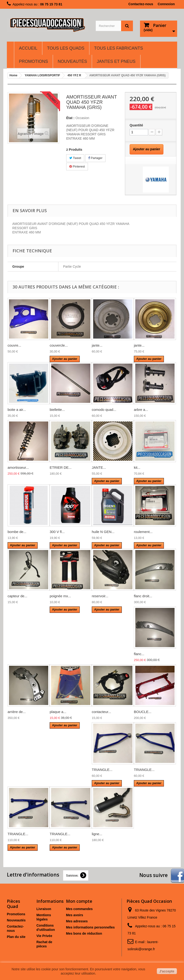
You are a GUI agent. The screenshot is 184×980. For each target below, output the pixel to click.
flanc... (139, 654)
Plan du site (16, 937)
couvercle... (59, 345)
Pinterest (77, 166)
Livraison (44, 909)
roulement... (143, 532)
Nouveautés (16, 920)
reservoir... (100, 596)
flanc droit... (143, 596)
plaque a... (58, 712)
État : (70, 118)
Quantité (136, 125)
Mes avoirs (74, 915)
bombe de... (17, 532)
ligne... (97, 834)
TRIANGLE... (102, 770)
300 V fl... (57, 532)
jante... (97, 345)
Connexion (166, 4)
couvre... (14, 345)
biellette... (57, 410)
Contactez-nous (141, 4)
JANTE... (99, 467)
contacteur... (101, 712)
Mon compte (79, 901)
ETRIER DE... (61, 467)
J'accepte (167, 971)
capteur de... (17, 596)
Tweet (75, 158)
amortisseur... (18, 467)
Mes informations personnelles (90, 927)
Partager (95, 158)
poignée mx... (60, 596)
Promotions (16, 914)
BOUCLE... (143, 712)
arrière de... (17, 712)
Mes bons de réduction (84, 933)
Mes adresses (77, 921)
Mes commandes (79, 909)
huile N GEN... (103, 532)
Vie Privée (44, 936)
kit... (137, 467)
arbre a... (141, 410)
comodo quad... (104, 410)
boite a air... (17, 410)
